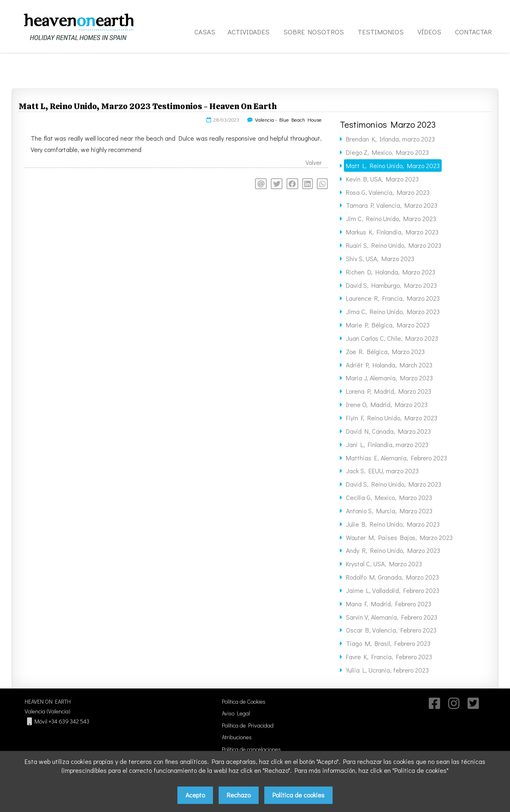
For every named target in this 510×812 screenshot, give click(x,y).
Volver (314, 162)
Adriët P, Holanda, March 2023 (389, 365)
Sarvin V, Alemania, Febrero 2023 (392, 617)
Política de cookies (298, 795)
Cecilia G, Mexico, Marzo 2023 (389, 497)
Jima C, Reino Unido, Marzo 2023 (393, 311)
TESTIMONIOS (381, 32)
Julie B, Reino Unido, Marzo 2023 (393, 524)
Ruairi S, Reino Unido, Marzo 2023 (394, 245)
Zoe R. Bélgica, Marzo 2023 (385, 351)
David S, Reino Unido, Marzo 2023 (394, 484)
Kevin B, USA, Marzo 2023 (382, 179)
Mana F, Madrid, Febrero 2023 (389, 604)
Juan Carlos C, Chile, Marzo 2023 (392, 338)
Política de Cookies (244, 701)
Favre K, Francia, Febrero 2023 (389, 657)
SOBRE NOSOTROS (314, 32)
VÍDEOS (429, 32)
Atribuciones (237, 737)
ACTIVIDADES (249, 32)
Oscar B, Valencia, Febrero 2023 (391, 630)
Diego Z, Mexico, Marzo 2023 (387, 152)
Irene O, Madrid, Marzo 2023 (387, 404)
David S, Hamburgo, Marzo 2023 (391, 285)
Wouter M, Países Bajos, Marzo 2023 (399, 537)
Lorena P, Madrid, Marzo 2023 (389, 391)
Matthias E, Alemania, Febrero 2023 (396, 458)
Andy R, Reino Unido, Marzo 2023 (393, 550)
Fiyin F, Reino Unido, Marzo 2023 (392, 418)
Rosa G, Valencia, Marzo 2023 (388, 192)
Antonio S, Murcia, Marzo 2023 (389, 511)
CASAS (205, 32)
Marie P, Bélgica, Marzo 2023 (388, 325)
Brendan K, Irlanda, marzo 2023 (390, 139)
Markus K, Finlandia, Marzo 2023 (392, 232)
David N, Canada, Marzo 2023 (388, 431)
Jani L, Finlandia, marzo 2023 (387, 444)
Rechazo (239, 795)
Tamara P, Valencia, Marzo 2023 (392, 205)
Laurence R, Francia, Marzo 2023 (393, 298)
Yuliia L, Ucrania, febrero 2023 (387, 670)
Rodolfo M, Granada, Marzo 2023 (392, 577)
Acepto (195, 795)
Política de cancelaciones (251, 749)
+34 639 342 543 (69, 721)
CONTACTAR (473, 32)
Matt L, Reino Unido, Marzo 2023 (393, 166)
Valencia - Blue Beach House (288, 120)
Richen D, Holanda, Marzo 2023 (391, 272)
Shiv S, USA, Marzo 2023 (380, 258)
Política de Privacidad (248, 725)
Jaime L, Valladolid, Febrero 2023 (393, 590)
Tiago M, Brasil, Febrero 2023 (388, 643)
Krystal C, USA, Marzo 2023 (384, 564)
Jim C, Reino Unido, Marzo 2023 (391, 218)
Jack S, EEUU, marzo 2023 (382, 471)
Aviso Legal (236, 713)
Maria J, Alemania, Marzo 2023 (389, 378)
